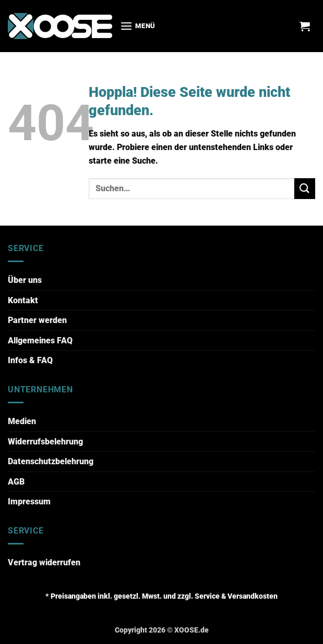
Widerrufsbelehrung (45, 442)
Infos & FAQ (30, 360)
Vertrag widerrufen (44, 562)
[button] (138, 26)
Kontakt (23, 300)
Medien (22, 421)
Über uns (25, 280)
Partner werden (37, 320)
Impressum (29, 501)
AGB (16, 482)
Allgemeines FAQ (40, 340)
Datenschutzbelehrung (51, 461)
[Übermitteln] (305, 188)
